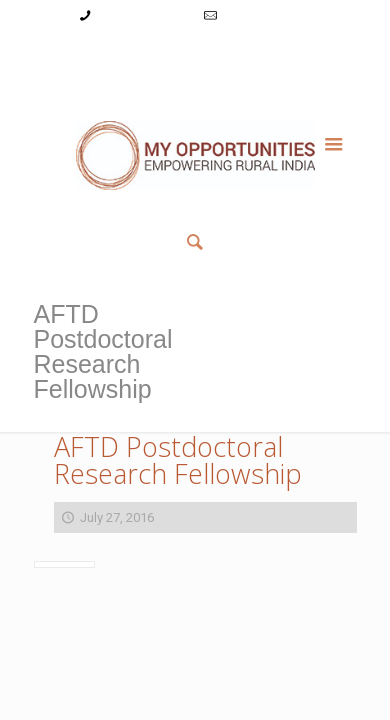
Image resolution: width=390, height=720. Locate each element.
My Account (79, 53)
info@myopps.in (268, 15)
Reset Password (283, 53)
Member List (195, 74)
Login (142, 53)
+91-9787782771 (144, 15)
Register (197, 53)
